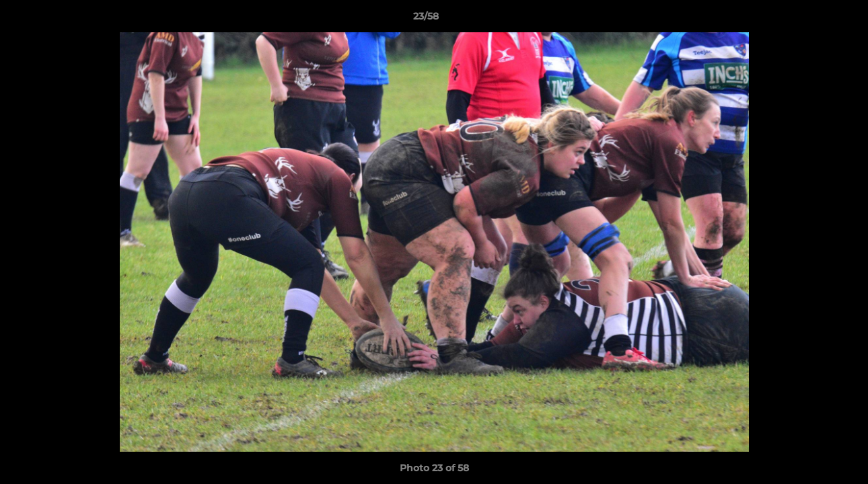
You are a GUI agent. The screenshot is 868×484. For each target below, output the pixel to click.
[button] (811, 19)
